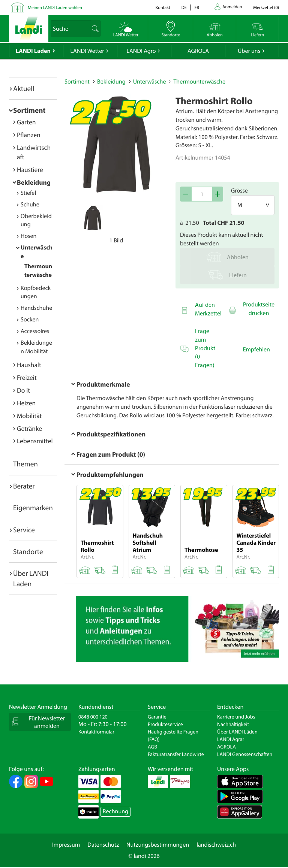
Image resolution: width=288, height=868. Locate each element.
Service (24, 530)
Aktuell (24, 88)
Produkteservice (165, 724)
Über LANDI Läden (237, 732)
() (266, 8)
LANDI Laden (33, 51)
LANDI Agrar (231, 739)
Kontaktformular (96, 732)
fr (197, 8)
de (184, 8)
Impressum (66, 845)
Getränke (29, 428)
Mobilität (29, 416)
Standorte (28, 551)
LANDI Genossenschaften (245, 754)
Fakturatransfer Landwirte (176, 754)
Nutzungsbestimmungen (158, 845)
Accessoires (35, 331)
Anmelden (232, 7)
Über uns (249, 51)
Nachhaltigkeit (233, 724)
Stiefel (28, 193)
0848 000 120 (93, 717)
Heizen (26, 403)
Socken (30, 320)
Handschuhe (36, 308)
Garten (26, 122)
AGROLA (198, 51)
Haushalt (29, 365)
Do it (23, 390)
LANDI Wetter (87, 51)
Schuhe (30, 205)
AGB (152, 747)
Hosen (28, 236)
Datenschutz (103, 845)
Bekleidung (34, 182)
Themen (25, 464)
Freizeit (27, 377)
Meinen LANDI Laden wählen (55, 8)
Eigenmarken (33, 508)
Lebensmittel (35, 441)
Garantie (157, 717)
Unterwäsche (150, 82)
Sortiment (29, 110)
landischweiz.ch (216, 845)
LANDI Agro (141, 51)
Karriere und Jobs (236, 717)
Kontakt (163, 8)
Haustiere (30, 170)
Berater (24, 486)
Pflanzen (29, 135)
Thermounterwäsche (199, 82)
